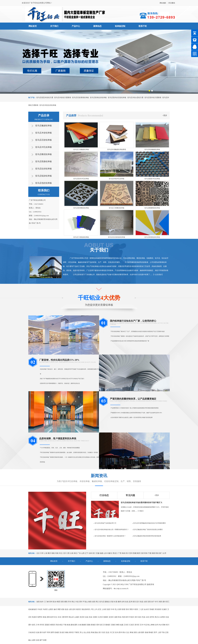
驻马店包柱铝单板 (44, 183)
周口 (97, 602)
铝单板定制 (120, 26)
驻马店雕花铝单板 (44, 154)
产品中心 (76, 26)
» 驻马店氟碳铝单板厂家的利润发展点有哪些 (147, 530)
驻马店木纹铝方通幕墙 (63, 97)
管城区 (152, 609)
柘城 (69, 625)
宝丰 (142, 625)
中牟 (112, 609)
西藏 (135, 553)
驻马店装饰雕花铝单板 (81, 208)
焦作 (42, 602)
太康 (139, 632)
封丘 (56, 617)
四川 (127, 553)
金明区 (163, 617)
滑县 (120, 617)
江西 (68, 553)
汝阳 (145, 602)
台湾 (164, 553)
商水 (124, 632)
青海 (146, 553)
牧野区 (40, 617)
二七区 (141, 609)
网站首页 (33, 26)
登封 (127, 609)
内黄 (123, 617)
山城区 (77, 617)
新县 (89, 632)
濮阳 (66, 602)
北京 (38, 553)
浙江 (94, 553)
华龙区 (132, 617)
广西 (120, 553)
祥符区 (42, 625)
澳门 (161, 553)
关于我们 (54, 26)
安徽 (98, 553)
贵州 (131, 553)
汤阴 (116, 617)
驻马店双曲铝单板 (44, 161)
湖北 (75, 553)
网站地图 (163, 3)
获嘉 (44, 617)
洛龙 (127, 602)
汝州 (156, 625)
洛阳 (38, 602)
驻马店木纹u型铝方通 (135, 97)
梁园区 (47, 625)
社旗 (37, 632)
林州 (127, 617)
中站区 (40, 609)
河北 (60, 553)
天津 (42, 553)
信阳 (94, 602)
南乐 (140, 617)
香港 (157, 553)
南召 (34, 632)
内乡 (160, 625)
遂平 (41, 640)
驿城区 (151, 632)
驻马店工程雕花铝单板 (117, 208)
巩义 (116, 609)
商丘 (73, 602)
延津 (52, 617)
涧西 (160, 602)
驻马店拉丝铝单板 (44, 169)
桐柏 (67, 632)
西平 (156, 632)
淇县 (91, 617)
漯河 (81, 602)
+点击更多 (158, 275)
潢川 (100, 632)
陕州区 (88, 609)
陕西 (138, 553)
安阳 (62, 602)
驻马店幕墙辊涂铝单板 (152, 237)
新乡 (55, 602)
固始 (96, 632)
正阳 (167, 632)
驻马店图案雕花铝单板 (152, 208)
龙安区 (111, 617)
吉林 (90, 553)
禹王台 (157, 617)
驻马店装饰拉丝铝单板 (98, 97)
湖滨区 (78, 609)
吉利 (123, 602)
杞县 (167, 617)
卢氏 (92, 609)
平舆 (163, 632)
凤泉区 (35, 617)
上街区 (104, 609)
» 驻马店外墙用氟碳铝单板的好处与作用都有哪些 (149, 523)
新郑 (120, 609)
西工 (168, 602)
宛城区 (57, 632)
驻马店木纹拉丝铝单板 (48, 105)
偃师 (119, 602)
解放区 (35, 609)
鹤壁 (58, 602)
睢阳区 (53, 625)
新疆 (153, 553)
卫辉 (63, 617)
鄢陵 (89, 625)
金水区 (147, 609)
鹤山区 (71, 617)
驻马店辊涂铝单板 (44, 176)
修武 (55, 609)
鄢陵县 (107, 602)
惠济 (109, 609)
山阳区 (51, 609)
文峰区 (95, 617)
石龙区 (132, 625)
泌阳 (34, 640)
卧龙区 (62, 632)
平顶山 (85, 602)
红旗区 (164, 609)
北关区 (100, 617)
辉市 (67, 617)
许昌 (77, 602)
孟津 (130, 602)
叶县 (145, 625)
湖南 (53, 553)
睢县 (61, 625)
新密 (124, 609)
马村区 (45, 609)
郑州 (51, 602)
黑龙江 (115, 553)
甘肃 (142, 553)
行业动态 (104, 495)
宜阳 (149, 602)
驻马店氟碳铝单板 (44, 126)
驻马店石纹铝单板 (44, 140)
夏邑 (76, 625)
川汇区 (112, 632)
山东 (105, 553)
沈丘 (128, 632)
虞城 (72, 625)
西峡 (164, 625)
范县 (144, 617)
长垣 (59, 617)
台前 (147, 617)
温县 (66, 609)
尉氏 (34, 625)
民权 (57, 625)
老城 (30, 609)
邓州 (49, 632)
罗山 (81, 632)
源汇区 (103, 625)
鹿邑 (143, 632)
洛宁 (153, 602)
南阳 (90, 602)
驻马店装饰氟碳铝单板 (152, 149)
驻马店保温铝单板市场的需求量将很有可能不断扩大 (142, 503)
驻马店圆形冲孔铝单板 (152, 179)
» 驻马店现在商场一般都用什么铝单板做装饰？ (110, 536)
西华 (120, 632)
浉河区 (71, 632)
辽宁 (87, 553)
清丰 (136, 617)
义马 (96, 609)
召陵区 (113, 625)
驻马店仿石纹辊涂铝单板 (117, 237)
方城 (30, 632)
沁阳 (70, 609)
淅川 (168, 625)
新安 (134, 602)
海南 (123, 553)
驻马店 (102, 602)
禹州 (98, 625)
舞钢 (153, 625)
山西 (83, 553)
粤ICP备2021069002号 (121, 589)
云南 (72, 553)
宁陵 (65, 625)
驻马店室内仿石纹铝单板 (117, 97)
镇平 (45, 632)
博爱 (59, 609)
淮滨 (104, 632)
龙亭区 (152, 617)
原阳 (48, 617)
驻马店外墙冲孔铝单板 (117, 179)
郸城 (132, 632)
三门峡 (46, 602)
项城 (146, 632)
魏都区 (84, 625)
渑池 (83, 609)
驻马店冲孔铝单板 (44, 147)
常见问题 (130, 495)
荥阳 (131, 609)
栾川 (138, 602)
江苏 (64, 553)
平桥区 (77, 632)
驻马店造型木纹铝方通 (45, 97)
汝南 (37, 640)
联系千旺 (143, 26)
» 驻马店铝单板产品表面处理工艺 (105, 523)
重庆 (49, 553)
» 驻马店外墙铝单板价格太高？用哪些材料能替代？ (111, 530)
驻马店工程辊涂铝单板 (81, 237)
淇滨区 (82, 617)
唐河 (41, 632)
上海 (46, 553)
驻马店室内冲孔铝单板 (81, 179)
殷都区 (106, 617)
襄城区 (93, 625)
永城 (80, 625)
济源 (112, 602)
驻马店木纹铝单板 (44, 133)
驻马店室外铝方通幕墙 (153, 97)
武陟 (63, 609)
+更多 (165, 115)
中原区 (136, 609)
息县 (107, 632)
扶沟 (117, 632)
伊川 (157, 602)
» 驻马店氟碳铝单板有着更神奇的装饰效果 (147, 536)
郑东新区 (158, 609)
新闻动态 (97, 26)
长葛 (116, 602)
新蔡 (45, 640)
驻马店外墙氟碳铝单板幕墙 (117, 149)
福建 (101, 553)
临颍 (122, 625)
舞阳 (118, 625)
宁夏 (150, 553)
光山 (85, 632)
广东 (79, 553)
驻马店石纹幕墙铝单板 (80, 97)
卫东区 (126, 625)
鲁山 (149, 625)
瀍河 (164, 602)
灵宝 (100, 609)
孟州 (74, 609)
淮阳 (135, 632)
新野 (52, 632)
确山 (30, 640)
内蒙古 (110, 553)
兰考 (37, 625)
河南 (57, 553)
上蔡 (159, 632)
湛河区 (137, 625)
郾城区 (108, 625)
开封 (70, 602)
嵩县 (142, 602)
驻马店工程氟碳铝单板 (81, 149)
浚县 (87, 617)
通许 (30, 625)
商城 (93, 632)
